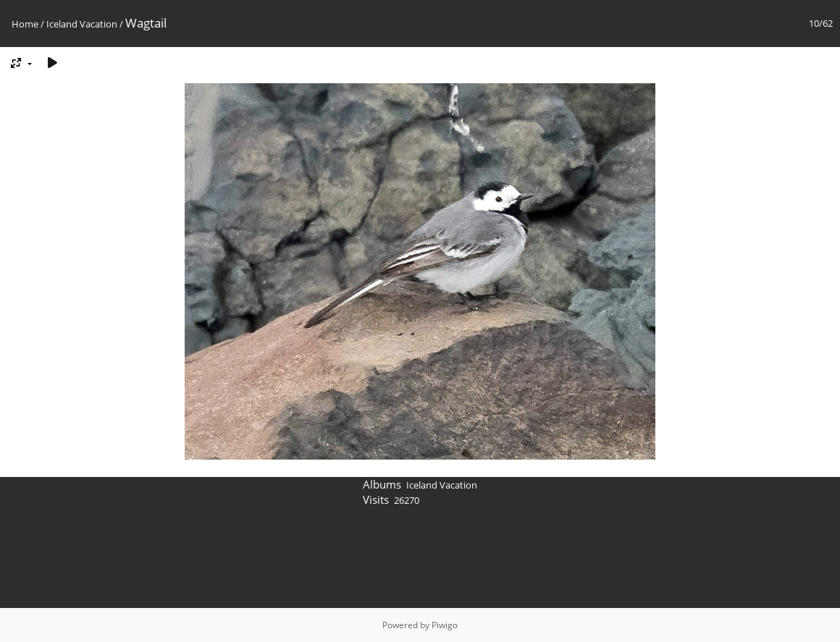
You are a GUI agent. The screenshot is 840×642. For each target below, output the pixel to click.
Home (25, 24)
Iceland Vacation (82, 24)
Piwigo (445, 625)
